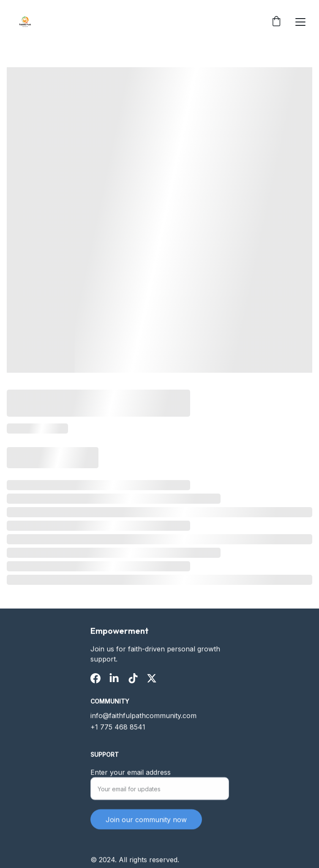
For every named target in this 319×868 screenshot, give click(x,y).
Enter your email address (131, 776)
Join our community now (146, 823)
